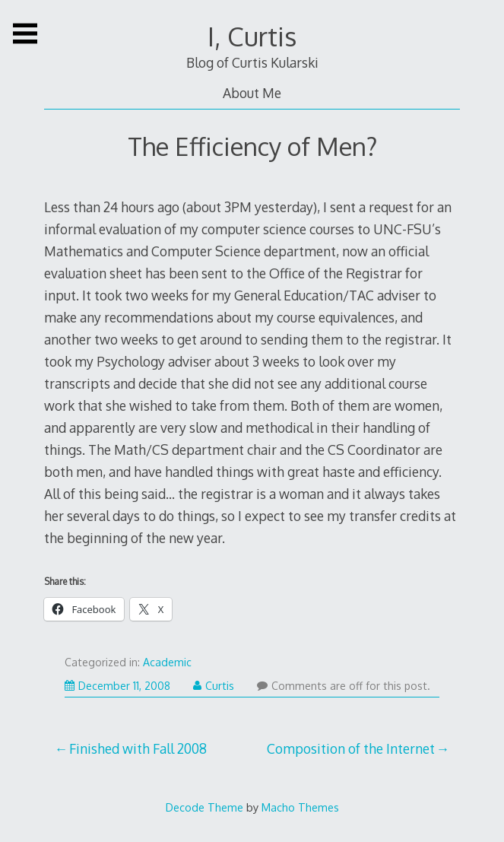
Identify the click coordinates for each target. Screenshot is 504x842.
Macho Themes (300, 807)
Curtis (214, 686)
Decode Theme (204, 807)
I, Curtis (252, 36)
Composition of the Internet (351, 748)
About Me (252, 93)
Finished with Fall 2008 (138, 748)
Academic (167, 662)
